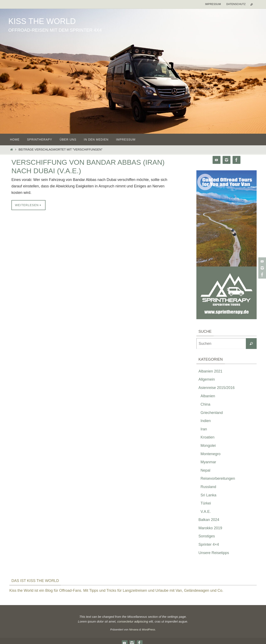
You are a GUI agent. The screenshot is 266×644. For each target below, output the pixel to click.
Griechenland (212, 413)
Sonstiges (207, 536)
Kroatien (208, 437)
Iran (204, 429)
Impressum (213, 4)
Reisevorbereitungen (218, 478)
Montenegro (211, 454)
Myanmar (208, 462)
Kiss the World (42, 21)
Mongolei (208, 446)
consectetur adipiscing (133, 621)
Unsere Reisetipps (214, 553)
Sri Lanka (208, 495)
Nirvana (134, 630)
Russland (208, 487)
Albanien (208, 396)
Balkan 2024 (209, 520)
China (205, 404)
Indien (206, 421)
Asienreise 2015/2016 (217, 388)
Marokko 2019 (210, 528)
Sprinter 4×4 (209, 544)
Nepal (205, 470)
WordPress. (149, 630)
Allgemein (207, 379)
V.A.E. (206, 512)
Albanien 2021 (210, 371)
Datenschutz (236, 4)
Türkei (206, 503)
